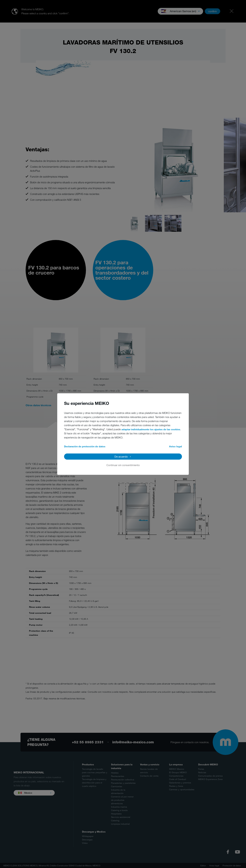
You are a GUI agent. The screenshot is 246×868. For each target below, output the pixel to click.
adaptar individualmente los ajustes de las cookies (151, 429)
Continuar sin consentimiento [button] (123, 465)
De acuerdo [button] (121, 457)
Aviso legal (176, 446)
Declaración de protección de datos (85, 446)
